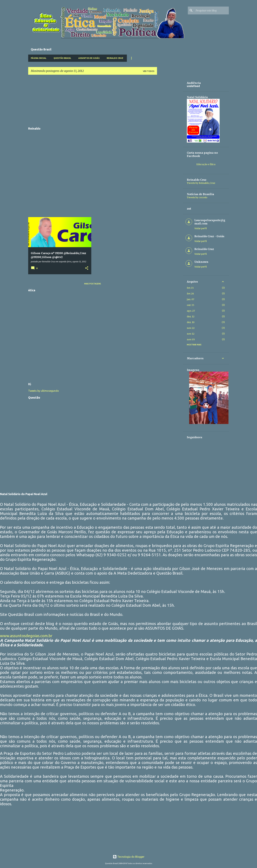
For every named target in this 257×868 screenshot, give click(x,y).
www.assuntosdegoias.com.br (26, 636)
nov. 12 (191, 334)
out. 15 (191, 305)
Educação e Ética (206, 164)
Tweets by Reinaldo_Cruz (201, 183)
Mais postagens (93, 284)
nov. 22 (191, 328)
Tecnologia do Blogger (129, 857)
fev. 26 (190, 294)
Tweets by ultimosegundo (44, 391)
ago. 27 (191, 311)
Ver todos (149, 71)
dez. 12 (191, 317)
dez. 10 (191, 322)
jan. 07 (191, 299)
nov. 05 (191, 339)
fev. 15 (190, 288)
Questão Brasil (62, 58)
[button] (87, 268)
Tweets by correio (197, 197)
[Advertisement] (93, 100)
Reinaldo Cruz (115, 58)
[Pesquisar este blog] (212, 10)
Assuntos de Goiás (89, 58)
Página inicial (39, 58)
